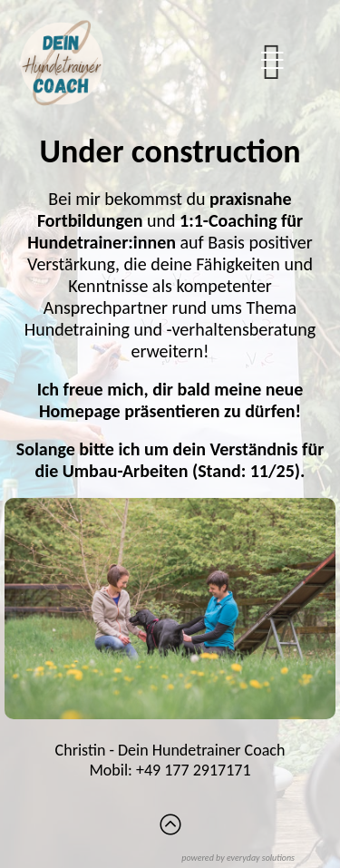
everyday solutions (261, 858)
